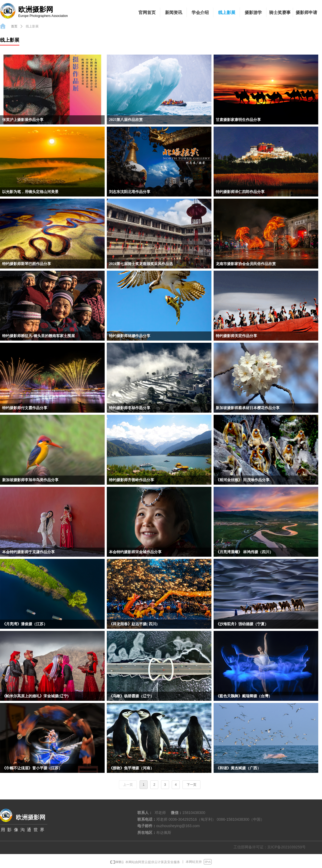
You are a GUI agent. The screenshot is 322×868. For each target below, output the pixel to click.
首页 (14, 26)
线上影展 (32, 26)
